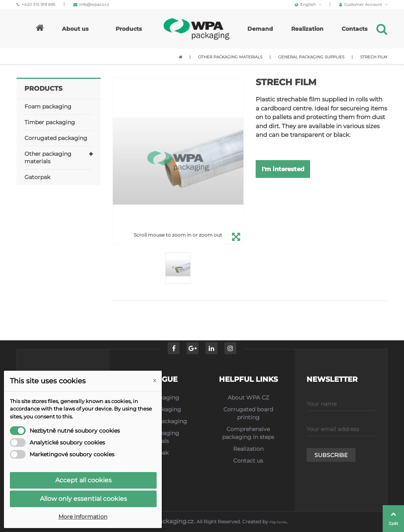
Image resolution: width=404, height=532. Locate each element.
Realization (248, 449)
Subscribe (331, 455)
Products (43, 89)
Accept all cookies (83, 480)
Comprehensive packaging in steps (248, 433)
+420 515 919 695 (36, 5)
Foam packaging (48, 106)
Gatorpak (37, 177)
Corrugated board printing (248, 413)
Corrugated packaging (56, 138)
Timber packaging (50, 122)
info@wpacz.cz (91, 5)
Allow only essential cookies (83, 499)
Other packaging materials (48, 158)
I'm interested (283, 169)
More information (83, 517)
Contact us (248, 461)
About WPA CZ (248, 398)
